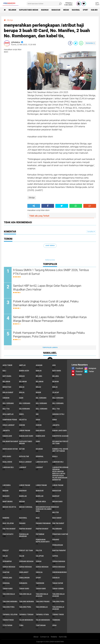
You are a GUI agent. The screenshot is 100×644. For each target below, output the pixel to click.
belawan (6, 382)
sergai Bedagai (9, 567)
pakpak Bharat (42, 529)
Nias (38, 518)
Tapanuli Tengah (26, 614)
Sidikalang (7, 578)
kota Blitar (24, 456)
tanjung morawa (10, 602)
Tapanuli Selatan (10, 614)
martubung (8, 501)
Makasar (40, 491)
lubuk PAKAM (41, 485)
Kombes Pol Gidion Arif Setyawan (60, 450)
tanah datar (58, 583)
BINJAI (55, 387)
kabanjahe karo (26, 436)
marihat (56, 496)
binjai (22, 387)
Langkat (39, 467)
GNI (37, 414)
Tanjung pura (9, 607)
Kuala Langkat (25, 462)
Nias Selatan (8, 523)
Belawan (23, 382)
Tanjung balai (25, 594)
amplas (22, 365)
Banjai (39, 371)
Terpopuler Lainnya (50, 348)
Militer (56, 512)
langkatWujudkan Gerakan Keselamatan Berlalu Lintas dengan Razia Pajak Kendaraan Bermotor (60, 474)
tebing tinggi (58, 614)
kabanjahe (7, 436)
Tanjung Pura (25, 607)
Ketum (22, 449)
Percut (6, 550)
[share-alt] (34, 206)
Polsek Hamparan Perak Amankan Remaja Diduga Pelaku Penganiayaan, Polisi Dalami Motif (49, 335)
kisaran (39, 449)
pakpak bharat (25, 529)
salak (5, 556)
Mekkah (56, 507)
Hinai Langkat (9, 425)
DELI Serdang (25, 403)
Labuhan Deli (8, 467)
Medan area (41, 501)
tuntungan (41, 625)
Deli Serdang (8, 403)
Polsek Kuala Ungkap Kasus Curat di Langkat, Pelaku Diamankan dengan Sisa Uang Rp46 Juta (46, 303)
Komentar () (90, 43)
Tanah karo (24, 589)
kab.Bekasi (40, 430)
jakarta (56, 425)
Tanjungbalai (42, 607)
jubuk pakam (25, 430)
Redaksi (54, 637)
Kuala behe (7, 462)
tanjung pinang (43, 602)
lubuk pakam (25, 485)
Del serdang (41, 398)
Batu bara (57, 371)
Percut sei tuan (26, 550)
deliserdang (24, 409)
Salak (22, 556)
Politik (39, 550)
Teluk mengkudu (43, 620)
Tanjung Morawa (26, 602)
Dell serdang (42, 409)
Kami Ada (63, 637)
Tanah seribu (58, 589)
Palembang (57, 529)
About (36, 637)
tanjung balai (9, 594)
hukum (22, 425)
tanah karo (8, 589)
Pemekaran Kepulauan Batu (43, 541)
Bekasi (22, 376)
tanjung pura (58, 602)
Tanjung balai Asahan (58, 595)
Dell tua (56, 409)
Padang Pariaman (43, 523)
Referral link (50, 260)
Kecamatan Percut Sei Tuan (60, 442)
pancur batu (8, 534)
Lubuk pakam (58, 485)
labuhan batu (42, 462)
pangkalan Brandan (24, 535)
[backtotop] (50, 360)
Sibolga (10, 20)
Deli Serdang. (58, 403)
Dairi (21, 398)
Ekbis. (22, 414)
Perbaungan (58, 545)
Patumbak (40, 534)
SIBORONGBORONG (60, 572)
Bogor (38, 392)
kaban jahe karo (60, 430)
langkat (23, 467)
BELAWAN (12, 10)
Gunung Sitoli (58, 414)
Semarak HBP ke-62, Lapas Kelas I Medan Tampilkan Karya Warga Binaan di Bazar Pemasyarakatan (50, 319)
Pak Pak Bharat (9, 529)
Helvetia (23, 420)
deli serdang (58, 398)
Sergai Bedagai (25, 567)
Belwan (56, 382)
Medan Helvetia (9, 507)
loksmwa (7, 485)
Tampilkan (91, 232)
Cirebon (6, 398)
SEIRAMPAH (7, 561)
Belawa (56, 376)
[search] (44, 4)
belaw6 (39, 376)
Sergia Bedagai (59, 567)
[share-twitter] (76, 43)
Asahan (39, 365)
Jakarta (6, 430)
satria (55, 556)
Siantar (6, 572)
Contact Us (45, 637)
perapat (56, 540)
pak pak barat (58, 523)
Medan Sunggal (26, 507)
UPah (54, 625)
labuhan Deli (58, 462)
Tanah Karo (41, 589)
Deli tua (6, 409)
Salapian (40, 556)
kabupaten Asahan (60, 436)
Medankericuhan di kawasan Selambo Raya (44, 509)
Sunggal (6, 583)
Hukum (39, 425)
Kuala (55, 456)
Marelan (40, 496)
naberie (6, 518)
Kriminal (40, 456)
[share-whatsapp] (81, 43)
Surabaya (23, 583)
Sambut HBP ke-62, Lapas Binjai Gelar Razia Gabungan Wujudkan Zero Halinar (47, 288)
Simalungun (24, 578)
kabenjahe (40, 436)
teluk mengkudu (26, 620)
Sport (85, 10)
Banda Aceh (24, 371)
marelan (23, 496)
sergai (39, 561)
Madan (5, 491)
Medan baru (57, 501)
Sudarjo (56, 578)
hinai (38, 420)
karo (38, 441)
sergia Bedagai (42, 567)
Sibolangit (24, 572)
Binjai (38, 387)
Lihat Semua (50, 246)
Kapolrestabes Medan (29, 10)
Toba (21, 625)
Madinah (45, 10)
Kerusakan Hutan (10, 449)
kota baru (7, 456)
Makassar (56, 10)
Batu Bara (7, 376)
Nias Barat (57, 518)
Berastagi (7, 387)
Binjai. (22, 392)
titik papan (7, 625)
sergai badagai (59, 561)
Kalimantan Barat (10, 441)
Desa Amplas (8, 414)
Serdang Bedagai (26, 561)
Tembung (56, 620)
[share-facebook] (70, 43)
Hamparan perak (10, 420)
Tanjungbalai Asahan (58, 608)
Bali (4, 371)
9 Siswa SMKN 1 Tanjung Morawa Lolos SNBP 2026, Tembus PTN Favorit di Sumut (51, 272)
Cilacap (56, 392)
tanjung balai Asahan (42, 595)
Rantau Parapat (59, 550)
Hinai (55, 420)
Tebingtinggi (8, 620)
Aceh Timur (7, 365)
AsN (54, 365)
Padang (22, 523)
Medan (66, 10)
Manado (6, 496)
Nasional (76, 10)
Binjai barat (8, 392)
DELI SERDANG (41, 403)
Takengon (40, 583)
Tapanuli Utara (42, 614)
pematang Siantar (60, 534)
